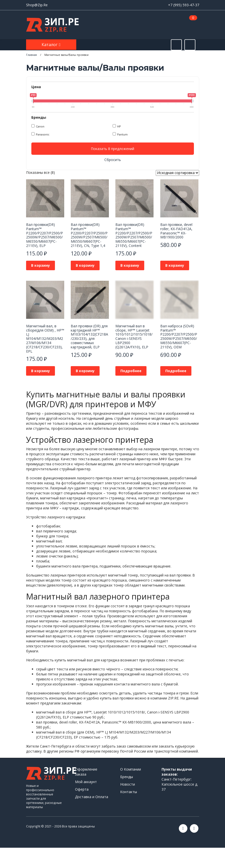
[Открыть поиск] (176, 45)
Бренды (127, 777)
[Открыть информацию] (190, 45)
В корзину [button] (41, 265)
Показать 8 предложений (112, 149)
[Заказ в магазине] (177, 173)
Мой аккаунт (86, 782)
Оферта (82, 789)
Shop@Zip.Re (37, 5)
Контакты (129, 792)
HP (119, 126)
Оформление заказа (86, 772)
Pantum (122, 134)
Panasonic (43, 134)
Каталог (50, 45)
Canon (40, 126)
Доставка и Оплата (92, 797)
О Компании (131, 769)
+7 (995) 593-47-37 (184, 5)
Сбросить (113, 160)
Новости (128, 784)
